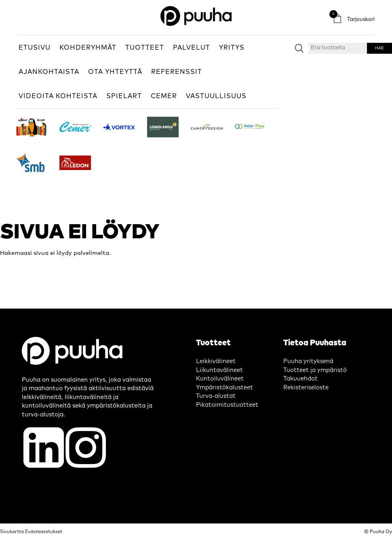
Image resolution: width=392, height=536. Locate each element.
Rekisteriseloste (306, 388)
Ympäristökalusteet (224, 388)
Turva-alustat (216, 396)
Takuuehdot (300, 379)
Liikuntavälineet (219, 370)
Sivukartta (12, 532)
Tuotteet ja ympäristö (315, 370)
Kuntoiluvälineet (220, 379)
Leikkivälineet (216, 361)
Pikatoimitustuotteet (227, 405)
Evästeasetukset (44, 532)
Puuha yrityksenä (308, 361)
